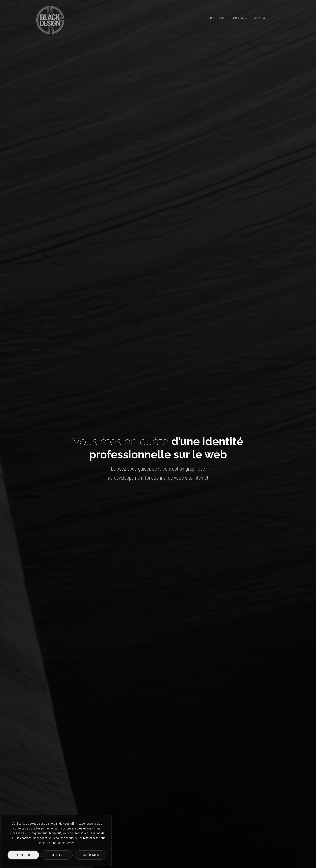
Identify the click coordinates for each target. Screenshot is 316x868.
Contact (262, 18)
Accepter (23, 855)
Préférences (90, 855)
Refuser (57, 855)
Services (239, 18)
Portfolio (215, 18)
